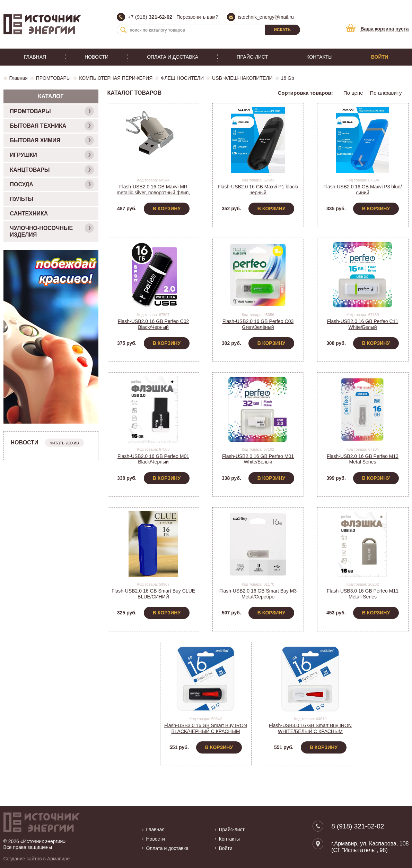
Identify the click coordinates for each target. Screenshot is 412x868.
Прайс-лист (252, 57)
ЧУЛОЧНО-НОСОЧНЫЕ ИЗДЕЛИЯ (52, 231)
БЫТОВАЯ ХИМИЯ (52, 140)
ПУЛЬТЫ (22, 199)
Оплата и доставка (173, 57)
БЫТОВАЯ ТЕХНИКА (52, 126)
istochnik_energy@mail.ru (266, 17)
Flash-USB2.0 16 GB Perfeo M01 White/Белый (258, 459)
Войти (380, 57)
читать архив (64, 443)
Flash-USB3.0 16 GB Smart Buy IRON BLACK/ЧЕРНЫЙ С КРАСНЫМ (206, 728)
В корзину (167, 209)
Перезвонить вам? (197, 17)
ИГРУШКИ (52, 155)
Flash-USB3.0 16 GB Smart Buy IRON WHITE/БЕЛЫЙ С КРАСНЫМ (310, 728)
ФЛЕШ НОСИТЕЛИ (182, 78)
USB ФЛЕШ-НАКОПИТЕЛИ (242, 78)
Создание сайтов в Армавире (37, 859)
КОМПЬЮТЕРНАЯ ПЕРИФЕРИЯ (116, 78)
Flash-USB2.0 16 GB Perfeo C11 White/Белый (363, 324)
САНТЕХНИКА (29, 214)
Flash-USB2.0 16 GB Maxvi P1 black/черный (258, 190)
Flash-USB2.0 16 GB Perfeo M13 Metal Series (363, 459)
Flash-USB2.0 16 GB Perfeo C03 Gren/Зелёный (258, 324)
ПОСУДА (52, 184)
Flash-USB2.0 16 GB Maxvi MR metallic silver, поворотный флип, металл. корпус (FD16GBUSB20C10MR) (153, 195)
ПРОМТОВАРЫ (53, 78)
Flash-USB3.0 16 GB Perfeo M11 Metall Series (363, 594)
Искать (282, 30)
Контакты (319, 57)
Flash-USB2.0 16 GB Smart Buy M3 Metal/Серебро (258, 594)
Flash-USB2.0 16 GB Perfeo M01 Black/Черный (153, 459)
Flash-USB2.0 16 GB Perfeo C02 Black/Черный (153, 324)
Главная (35, 57)
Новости (97, 57)
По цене (353, 93)
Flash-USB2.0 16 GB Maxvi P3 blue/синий (362, 190)
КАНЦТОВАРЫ (52, 170)
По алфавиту (386, 93)
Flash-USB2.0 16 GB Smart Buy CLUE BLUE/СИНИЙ (153, 594)
